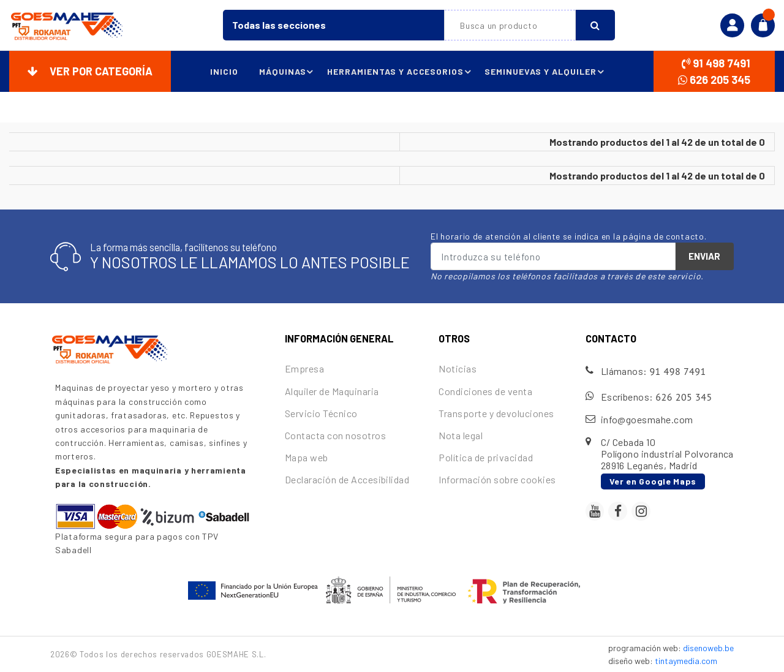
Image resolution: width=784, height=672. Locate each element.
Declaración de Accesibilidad (347, 479)
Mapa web (307, 457)
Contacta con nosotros (335, 435)
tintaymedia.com (686, 661)
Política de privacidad (486, 457)
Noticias (458, 368)
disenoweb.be (708, 648)
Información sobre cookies (497, 479)
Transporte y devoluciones (496, 413)
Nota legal (461, 435)
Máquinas (287, 72)
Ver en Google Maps (653, 481)
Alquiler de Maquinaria (332, 391)
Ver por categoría (90, 71)
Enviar (704, 256)
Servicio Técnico (321, 413)
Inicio (222, 71)
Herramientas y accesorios (400, 72)
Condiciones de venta (485, 391)
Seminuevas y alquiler (546, 72)
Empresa (304, 368)
